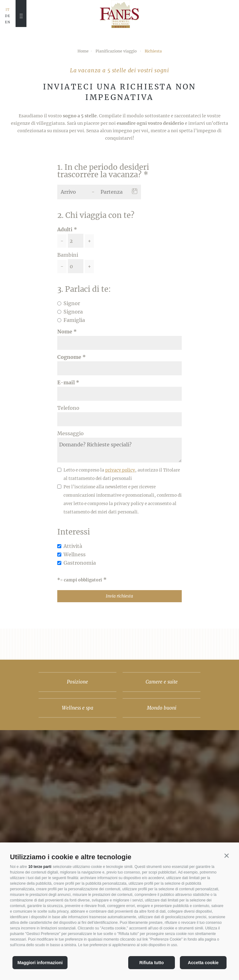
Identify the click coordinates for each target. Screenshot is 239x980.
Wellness (75, 554)
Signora (73, 312)
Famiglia (74, 320)
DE (8, 16)
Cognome (69, 357)
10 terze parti (40, 867)
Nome (65, 332)
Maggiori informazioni (40, 963)
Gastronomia (80, 563)
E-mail (66, 382)
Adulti (65, 229)
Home (83, 51)
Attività (73, 546)
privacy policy (120, 470)
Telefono (68, 408)
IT (8, 10)
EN (8, 22)
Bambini (68, 255)
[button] (227, 856)
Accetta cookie (203, 963)
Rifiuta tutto (152, 963)
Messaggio (70, 433)
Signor (72, 303)
